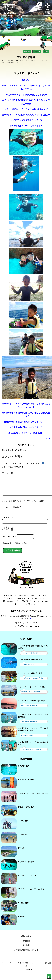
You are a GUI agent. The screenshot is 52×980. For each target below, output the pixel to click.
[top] (49, 976)
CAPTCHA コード (9, 541)
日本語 (27, 51)
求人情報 (26, 949)
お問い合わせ (26, 940)
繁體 (46, 51)
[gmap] (30, 623)
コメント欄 (8, 473)
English (37, 51)
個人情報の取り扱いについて (26, 954)
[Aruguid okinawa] (9, 11)
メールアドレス (8, 522)
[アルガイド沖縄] (26, 572)
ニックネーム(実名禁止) (11, 511)
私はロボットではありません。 (16, 547)
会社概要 (26, 945)
